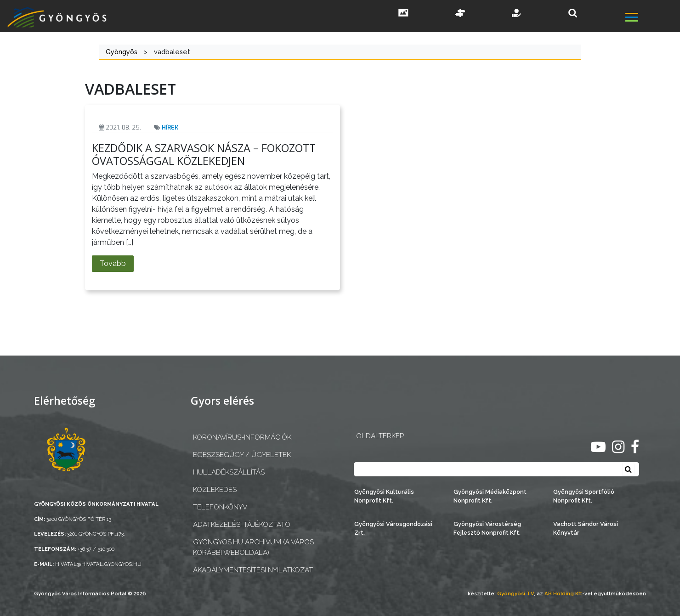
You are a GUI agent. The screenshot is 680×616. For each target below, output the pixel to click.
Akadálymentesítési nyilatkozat (253, 570)
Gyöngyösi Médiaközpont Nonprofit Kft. (490, 496)
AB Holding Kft (563, 593)
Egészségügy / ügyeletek (242, 455)
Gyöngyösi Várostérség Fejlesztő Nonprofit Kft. (487, 528)
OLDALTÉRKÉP (380, 436)
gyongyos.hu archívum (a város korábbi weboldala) (253, 547)
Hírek (170, 127)
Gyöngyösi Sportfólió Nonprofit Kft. (584, 496)
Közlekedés (215, 490)
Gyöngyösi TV (516, 593)
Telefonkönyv (220, 507)
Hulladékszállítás (229, 472)
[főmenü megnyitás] (652, 18)
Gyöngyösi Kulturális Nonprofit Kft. (384, 496)
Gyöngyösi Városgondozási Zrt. (393, 528)
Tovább (113, 263)
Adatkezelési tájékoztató (242, 525)
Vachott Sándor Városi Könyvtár (586, 528)
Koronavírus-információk (242, 437)
